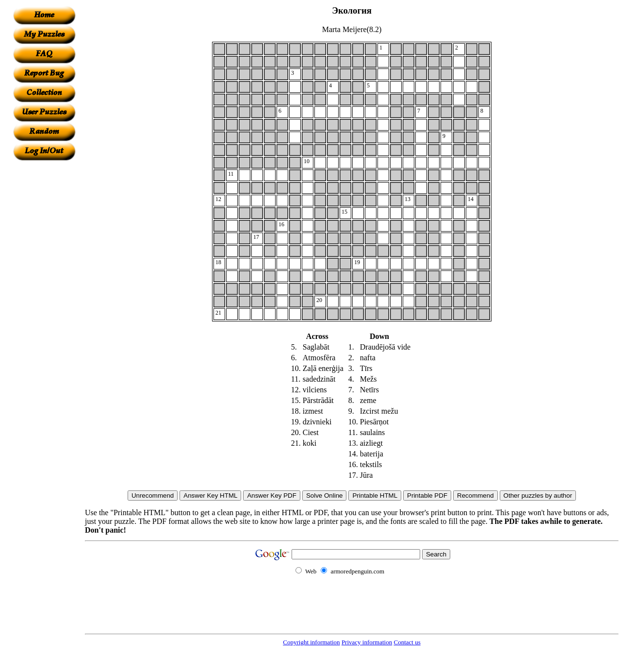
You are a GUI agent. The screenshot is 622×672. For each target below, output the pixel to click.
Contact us (407, 642)
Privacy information (367, 642)
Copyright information (311, 642)
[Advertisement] (44, 306)
